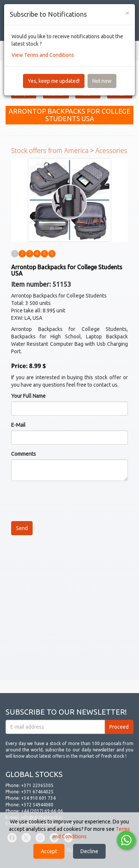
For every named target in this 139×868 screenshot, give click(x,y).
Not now (102, 81)
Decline (89, 851)
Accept (49, 851)
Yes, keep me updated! (54, 81)
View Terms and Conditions (43, 55)
